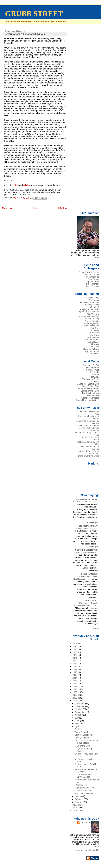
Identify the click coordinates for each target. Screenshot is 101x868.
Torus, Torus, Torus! (83, 732)
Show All (96, 629)
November (80, 706)
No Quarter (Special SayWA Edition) (84, 776)
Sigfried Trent (93, 282)
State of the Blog (82, 746)
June (78, 721)
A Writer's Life (81, 785)
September (80, 712)
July (77, 718)
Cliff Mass (94, 344)
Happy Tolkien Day (85, 552)
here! (97, 257)
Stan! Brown (93, 279)
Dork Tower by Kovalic (89, 456)
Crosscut (95, 374)
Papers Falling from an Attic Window (88, 313)
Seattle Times (93, 370)
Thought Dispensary (87, 526)
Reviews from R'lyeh (89, 302)
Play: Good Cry (81, 738)
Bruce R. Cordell (89, 574)
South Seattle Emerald (88, 388)
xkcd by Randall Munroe (88, 426)
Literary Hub (93, 333)
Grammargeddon (91, 323)
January (79, 802)
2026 (75, 644)
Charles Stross (92, 340)
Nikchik (27, 185)
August (79, 715)
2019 (75, 664)
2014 (75, 678)
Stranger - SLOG (91, 365)
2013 (75, 681)
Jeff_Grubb (85, 823)
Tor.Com (95, 328)
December (80, 704)
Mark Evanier (93, 337)
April (77, 726)
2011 (75, 687)
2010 (75, 689)
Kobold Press (93, 298)
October (79, 709)
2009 (75, 692)
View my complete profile (87, 850)
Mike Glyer (94, 335)
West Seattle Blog (91, 386)
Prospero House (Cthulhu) (91, 306)
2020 (75, 661)
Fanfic (77, 729)
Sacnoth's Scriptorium (89, 272)
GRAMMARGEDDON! (87, 499)
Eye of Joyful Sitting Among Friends (90, 320)
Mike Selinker (93, 277)
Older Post (62, 208)
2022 (75, 655)
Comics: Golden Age (84, 735)
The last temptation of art (86, 528)
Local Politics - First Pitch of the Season (86, 742)
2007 (75, 698)
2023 (75, 652)
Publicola (95, 372)
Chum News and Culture (87, 400)
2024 (75, 649)
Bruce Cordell (93, 284)
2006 (75, 701)
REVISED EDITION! (82, 502)
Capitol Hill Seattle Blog (88, 384)
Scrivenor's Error (91, 349)
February (79, 799)
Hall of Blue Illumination (88, 316)
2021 (75, 658)
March (78, 796)
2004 (75, 808)
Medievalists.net (91, 326)
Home (35, 208)
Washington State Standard (91, 380)
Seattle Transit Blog (90, 391)
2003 (75, 811)
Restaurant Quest (83, 791)
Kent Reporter (92, 368)
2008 (75, 695)
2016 (75, 672)
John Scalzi (93, 342)
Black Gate (94, 330)
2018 (75, 666)
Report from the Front (84, 788)
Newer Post (7, 208)
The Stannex (91, 601)
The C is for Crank (90, 393)
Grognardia (94, 300)
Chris (16, 185)
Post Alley (94, 377)
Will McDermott (92, 275)
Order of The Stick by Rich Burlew (89, 452)
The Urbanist (93, 395)
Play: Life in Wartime (84, 793)
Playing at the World (89, 309)
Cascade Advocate (90, 398)
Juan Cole (94, 347)
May (77, 724)
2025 (75, 646)
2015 (75, 675)
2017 (75, 669)
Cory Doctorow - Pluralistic (91, 353)
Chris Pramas (93, 286)
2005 (75, 805)
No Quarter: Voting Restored (83, 750)
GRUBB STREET (34, 14)
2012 (75, 684)
